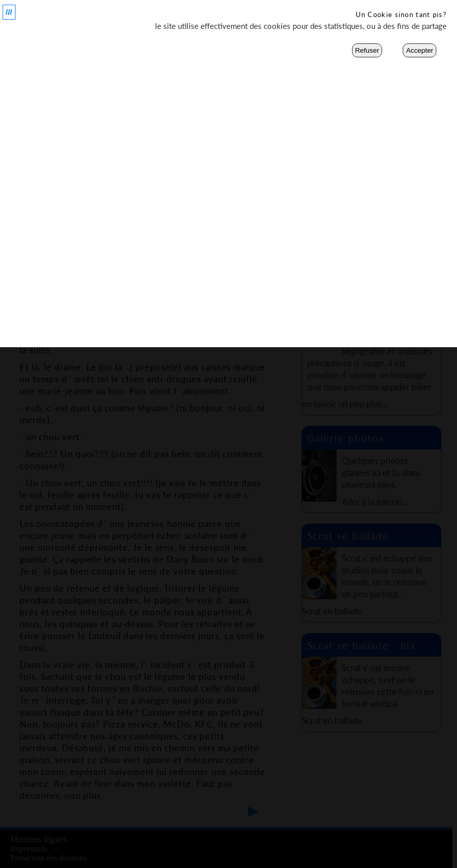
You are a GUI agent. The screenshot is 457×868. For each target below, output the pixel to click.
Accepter (420, 50)
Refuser (367, 50)
